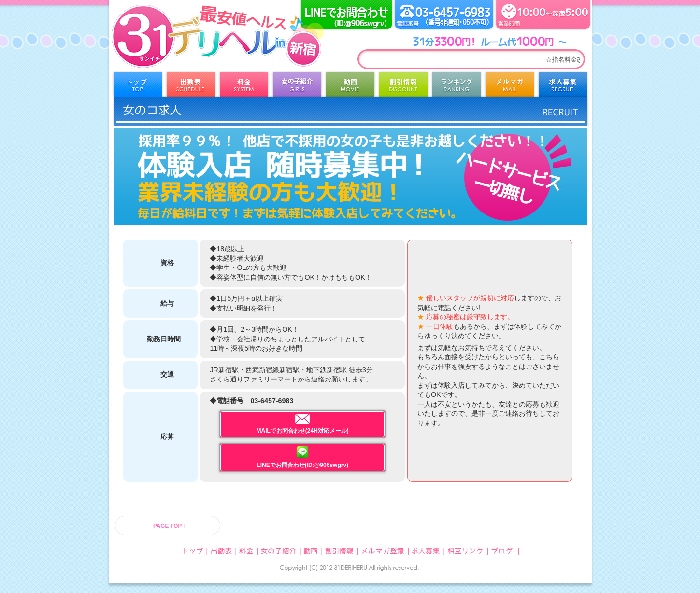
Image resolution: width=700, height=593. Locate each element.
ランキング (457, 87)
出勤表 (191, 87)
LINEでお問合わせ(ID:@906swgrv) (302, 458)
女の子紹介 (297, 87)
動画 (350, 87)
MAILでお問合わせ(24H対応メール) (303, 424)
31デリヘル (188, 48)
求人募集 (563, 87)
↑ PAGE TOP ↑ (167, 526)
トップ (138, 87)
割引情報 (403, 87)
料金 (244, 87)
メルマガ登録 (510, 87)
